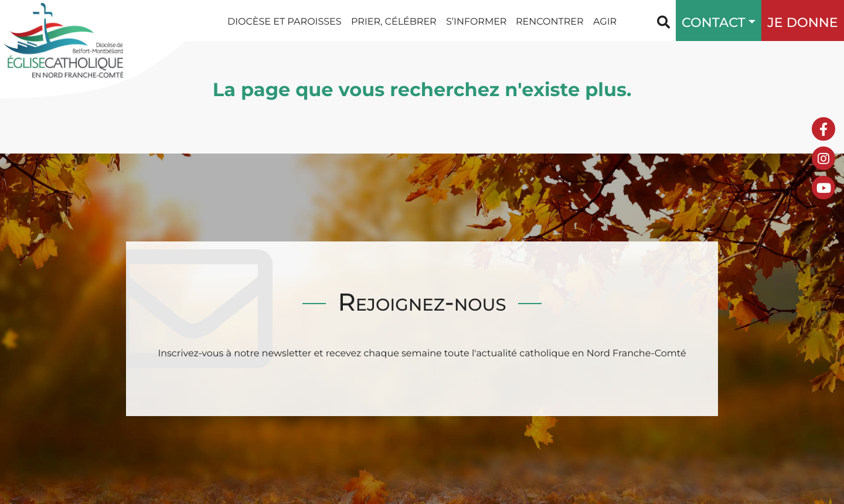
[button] (749, 21)
